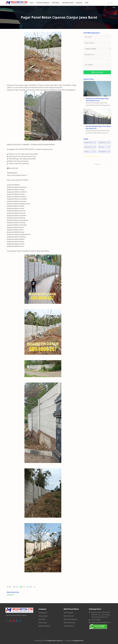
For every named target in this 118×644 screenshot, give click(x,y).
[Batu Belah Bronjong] (104, 152)
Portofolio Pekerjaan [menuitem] (43, 3)
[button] (108, 3)
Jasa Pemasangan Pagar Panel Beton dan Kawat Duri (98, 127)
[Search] (112, 3)
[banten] (90, 152)
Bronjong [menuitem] (79, 3)
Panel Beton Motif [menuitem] (68, 3)
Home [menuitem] (32, 3)
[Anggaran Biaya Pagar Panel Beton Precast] (104, 142)
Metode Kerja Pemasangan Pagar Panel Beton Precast (97, 99)
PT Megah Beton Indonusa (54, 640)
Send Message (97, 72)
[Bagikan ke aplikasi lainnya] (35, 587)
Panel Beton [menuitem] (56, 3)
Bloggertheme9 (78, 640)
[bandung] (104, 147)
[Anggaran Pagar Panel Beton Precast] (90, 147)
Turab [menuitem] (86, 3)
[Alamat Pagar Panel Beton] (90, 142)
